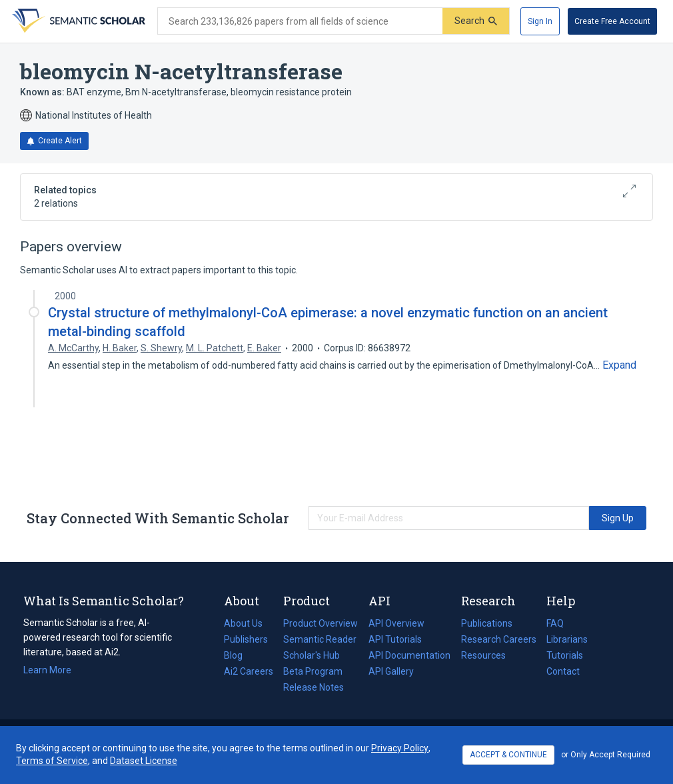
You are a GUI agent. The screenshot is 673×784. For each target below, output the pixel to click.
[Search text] (300, 21)
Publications (487, 623)
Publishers (246, 639)
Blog (239, 655)
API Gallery (391, 671)
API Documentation (409, 655)
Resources (483, 655)
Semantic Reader (320, 639)
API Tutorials (395, 639)
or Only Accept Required (606, 755)
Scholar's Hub (312, 655)
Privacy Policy (400, 748)
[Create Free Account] (612, 21)
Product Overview (321, 623)
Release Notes (314, 687)
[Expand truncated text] (619, 365)
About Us (243, 623)
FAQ (555, 623)
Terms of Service (52, 761)
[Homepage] (77, 21)
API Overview (396, 623)
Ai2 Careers (249, 671)
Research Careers (499, 639)
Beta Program (313, 671)
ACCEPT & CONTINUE (508, 755)
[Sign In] (540, 21)
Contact (563, 671)
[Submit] (476, 21)
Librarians (567, 639)
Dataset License (144, 761)
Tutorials (565, 655)
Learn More (47, 670)
